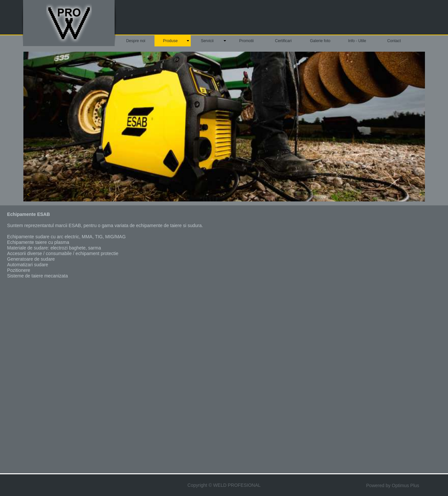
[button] (28, 195)
